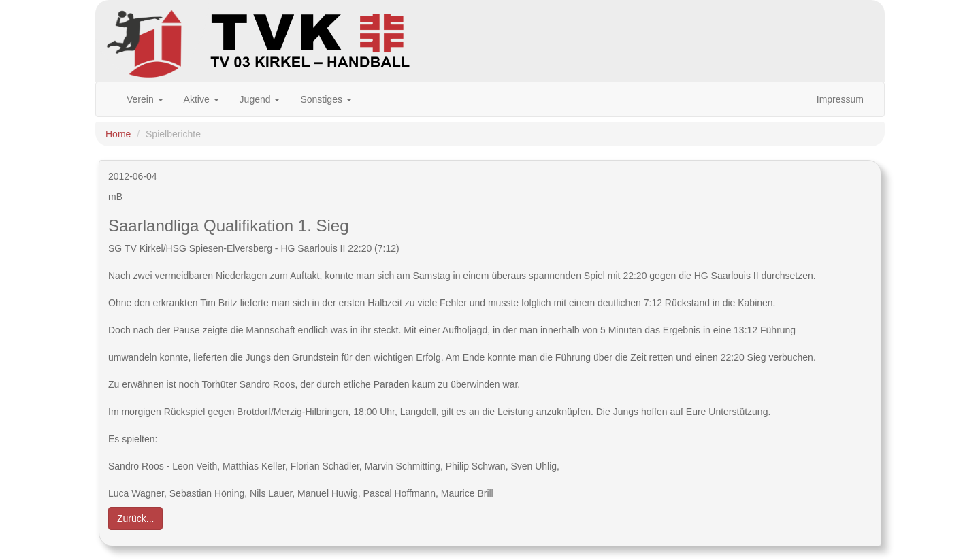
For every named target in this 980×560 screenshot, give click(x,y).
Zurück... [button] (135, 518)
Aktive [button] (201, 99)
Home (118, 134)
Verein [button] (145, 99)
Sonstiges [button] (326, 99)
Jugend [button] (260, 99)
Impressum (840, 99)
